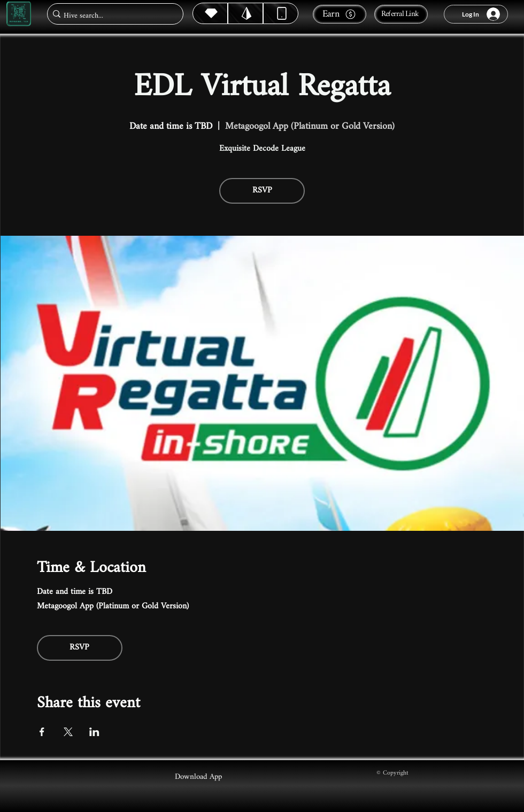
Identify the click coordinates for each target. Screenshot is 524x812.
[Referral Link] (401, 14)
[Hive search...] (112, 16)
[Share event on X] (68, 732)
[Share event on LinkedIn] (94, 732)
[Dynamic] (281, 13)
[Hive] (210, 13)
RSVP (262, 191)
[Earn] (340, 14)
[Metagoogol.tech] (19, 14)
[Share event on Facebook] (42, 732)
